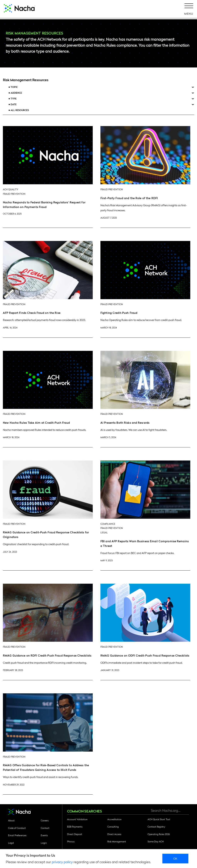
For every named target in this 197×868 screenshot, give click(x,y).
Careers (45, 820)
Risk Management (117, 841)
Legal (11, 843)
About (11, 820)
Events (44, 835)
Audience (16, 93)
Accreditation (114, 819)
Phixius (71, 841)
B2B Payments (75, 827)
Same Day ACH (156, 841)
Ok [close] (175, 858)
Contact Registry (156, 827)
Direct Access (114, 834)
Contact (45, 828)
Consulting (113, 827)
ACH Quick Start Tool (159, 819)
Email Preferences (17, 835)
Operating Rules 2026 (159, 834)
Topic (14, 87)
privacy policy (62, 862)
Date (14, 104)
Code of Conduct (17, 828)
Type (14, 99)
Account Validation (77, 819)
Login (44, 843)
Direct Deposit (75, 834)
